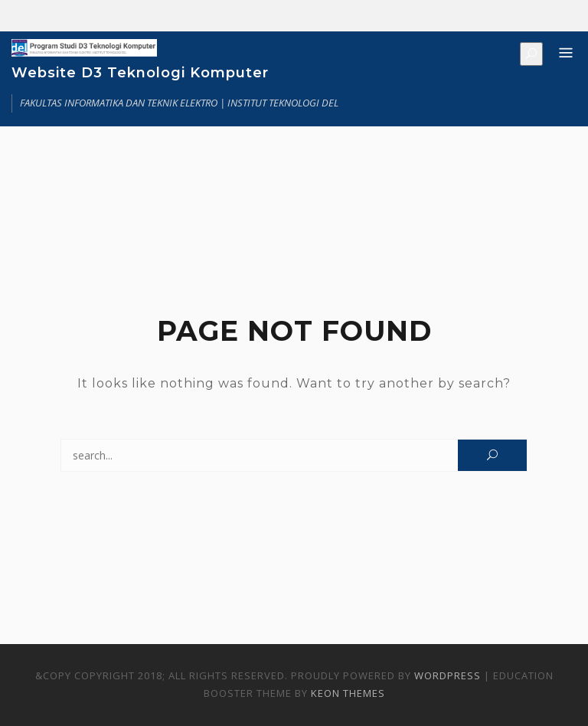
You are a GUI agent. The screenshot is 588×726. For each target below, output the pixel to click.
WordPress (448, 675)
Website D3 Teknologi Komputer (140, 73)
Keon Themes (348, 693)
